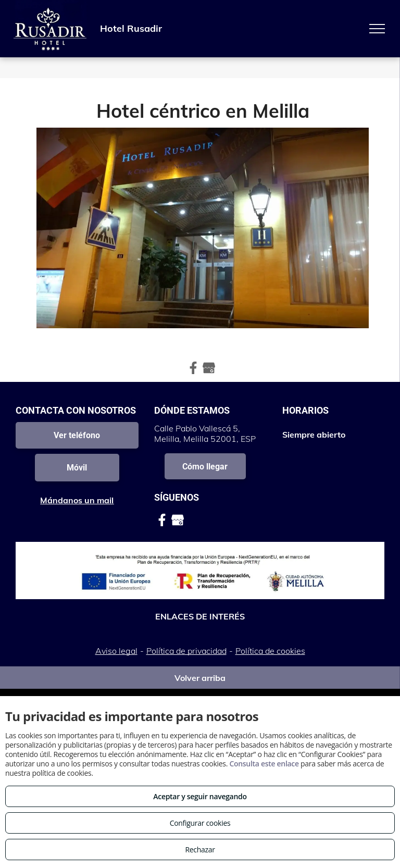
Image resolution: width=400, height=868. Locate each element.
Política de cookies (270, 651)
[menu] (377, 29)
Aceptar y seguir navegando (200, 796)
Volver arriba (200, 678)
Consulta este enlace (264, 764)
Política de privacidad (186, 651)
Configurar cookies (200, 823)
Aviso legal (116, 651)
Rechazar (200, 850)
